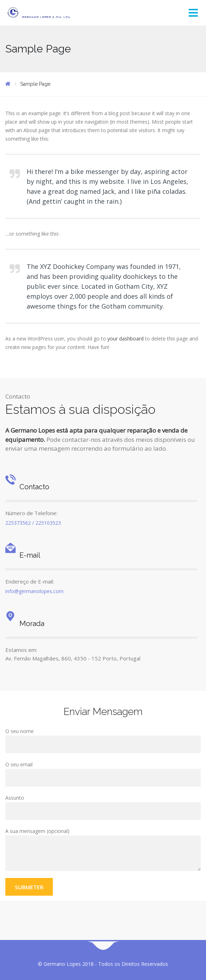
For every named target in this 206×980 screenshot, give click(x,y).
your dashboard (126, 339)
